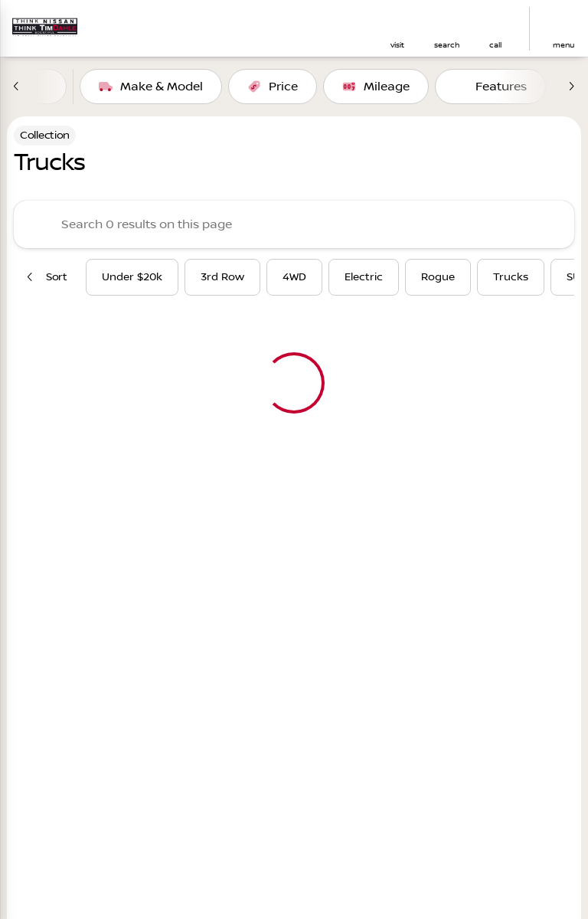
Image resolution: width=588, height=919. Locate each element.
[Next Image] (571, 87)
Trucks (511, 277)
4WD (294, 277)
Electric (364, 277)
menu (563, 45)
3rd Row (222, 277)
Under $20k (132, 277)
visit (397, 45)
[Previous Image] (17, 87)
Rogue (438, 277)
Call (495, 45)
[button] (397, 29)
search (447, 45)
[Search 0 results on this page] (294, 224)
